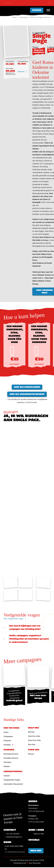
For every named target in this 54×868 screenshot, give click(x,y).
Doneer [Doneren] (37, 10)
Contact (7, 776)
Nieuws (31, 755)
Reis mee (32, 745)
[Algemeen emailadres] (13, 838)
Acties (6, 733)
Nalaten (7, 767)
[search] (49, 3)
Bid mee (31, 733)
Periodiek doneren (11, 759)
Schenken (7, 763)
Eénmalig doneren (11, 755)
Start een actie (34, 737)
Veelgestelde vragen (12, 780)
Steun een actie (34, 741)
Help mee (36, 851)
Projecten (7, 741)
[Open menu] (48, 10)
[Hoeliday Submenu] (13, 745)
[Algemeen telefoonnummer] (11, 835)
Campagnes (8, 737)
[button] (27, 628)
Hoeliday (7, 745)
